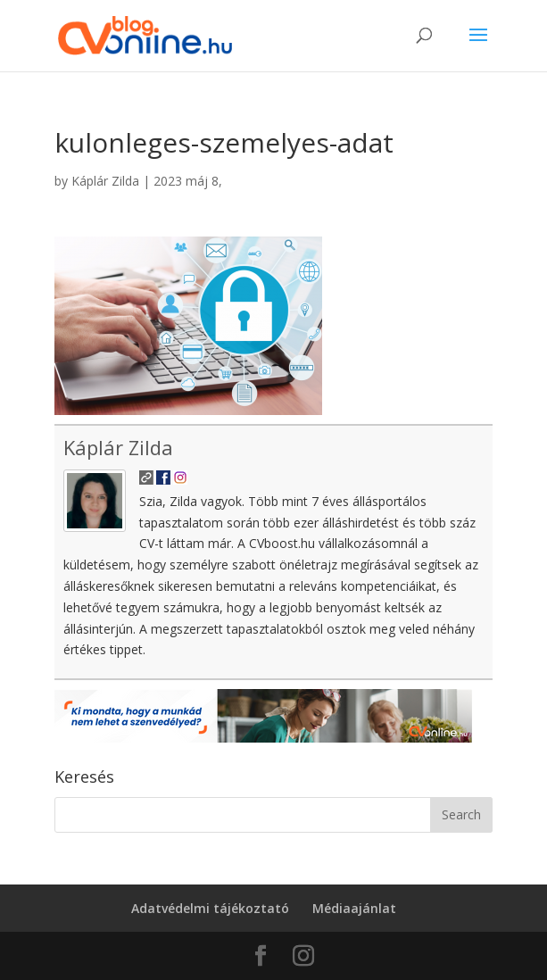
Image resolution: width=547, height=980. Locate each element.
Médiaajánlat (354, 908)
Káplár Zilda (105, 181)
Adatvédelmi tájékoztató (210, 908)
